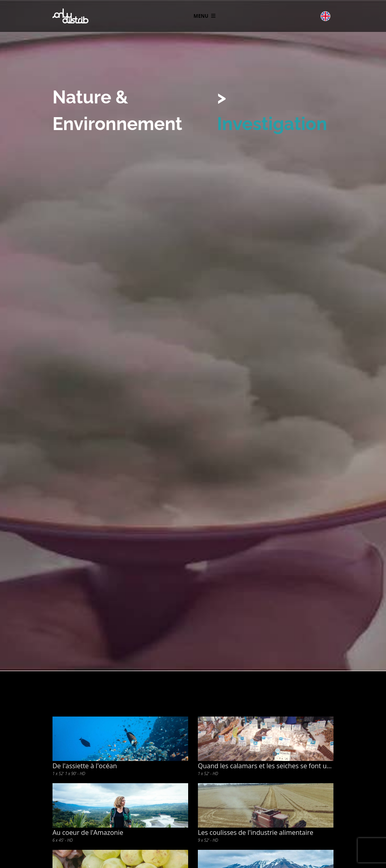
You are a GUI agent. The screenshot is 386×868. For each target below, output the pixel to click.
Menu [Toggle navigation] (204, 16)
